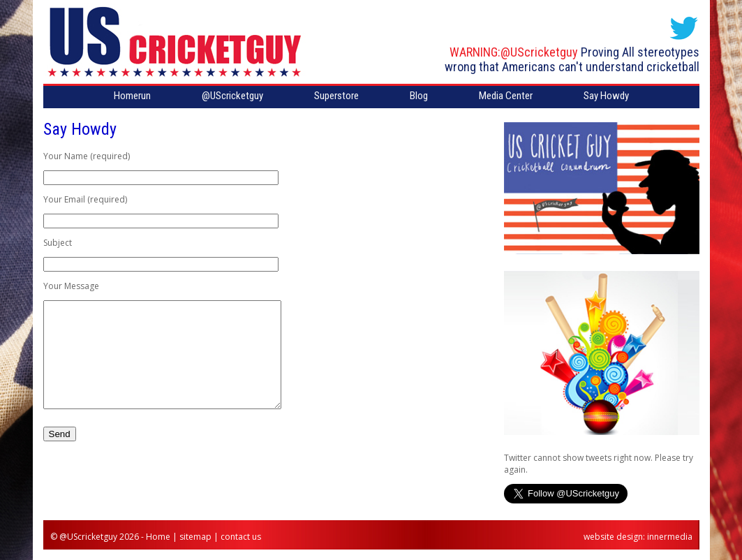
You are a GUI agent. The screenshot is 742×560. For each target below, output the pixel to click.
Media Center (506, 96)
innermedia (670, 537)
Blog (419, 96)
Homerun (132, 96)
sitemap (195, 537)
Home (158, 537)
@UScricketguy (539, 52)
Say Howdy (606, 96)
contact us (241, 537)
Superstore (336, 96)
